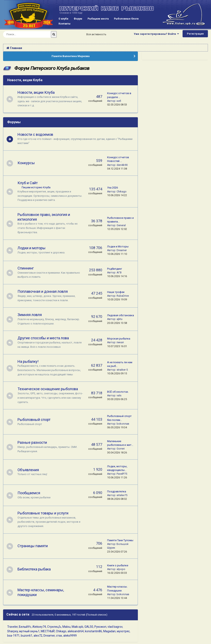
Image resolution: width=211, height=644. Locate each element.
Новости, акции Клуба (25, 80)
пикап (120, 342)
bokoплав (123, 424)
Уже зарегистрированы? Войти (156, 34)
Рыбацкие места (98, 19)
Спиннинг (28, 268)
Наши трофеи (116, 292)
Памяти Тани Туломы (120, 540)
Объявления (30, 470)
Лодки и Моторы (118, 246)
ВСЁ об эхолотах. (118, 392)
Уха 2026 (113, 188)
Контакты (64, 24)
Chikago (122, 191)
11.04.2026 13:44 (117, 598)
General (121, 225)
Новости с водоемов (37, 134)
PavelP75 (122, 474)
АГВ (119, 272)
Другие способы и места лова (45, 338)
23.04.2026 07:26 (117, 552)
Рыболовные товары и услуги (45, 513)
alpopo (121, 569)
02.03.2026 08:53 (117, 105)
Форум (78, 19)
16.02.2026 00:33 (117, 573)
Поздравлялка (117, 491)
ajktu (120, 319)
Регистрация (195, 34)
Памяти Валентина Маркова (71, 56)
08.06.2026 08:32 (117, 499)
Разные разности (34, 442)
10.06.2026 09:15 (117, 373)
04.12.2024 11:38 (117, 169)
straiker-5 (122, 370)
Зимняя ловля (32, 315)
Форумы (14, 122)
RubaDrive (123, 296)
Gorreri (121, 449)
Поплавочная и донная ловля (45, 291)
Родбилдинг (115, 269)
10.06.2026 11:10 (117, 254)
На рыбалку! (30, 361)
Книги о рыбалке (118, 565)
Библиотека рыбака (36, 569)
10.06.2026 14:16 (117, 276)
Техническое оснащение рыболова (50, 389)
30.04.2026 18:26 (117, 453)
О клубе (63, 19)
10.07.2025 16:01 (117, 346)
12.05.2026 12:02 (117, 229)
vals (119, 395)
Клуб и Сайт (29, 183)
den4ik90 (122, 165)
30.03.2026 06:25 (117, 399)
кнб (119, 101)
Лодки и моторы (33, 248)
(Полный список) (97, 615)
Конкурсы (28, 163)
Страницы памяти (35, 546)
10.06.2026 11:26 (117, 477)
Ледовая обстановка (121, 315)
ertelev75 (122, 495)
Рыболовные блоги (126, 19)
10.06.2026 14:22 (117, 195)
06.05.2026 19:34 (117, 427)
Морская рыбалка (119, 339)
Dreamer (122, 250)
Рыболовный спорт (36, 420)
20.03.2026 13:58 (117, 323)
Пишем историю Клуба (38, 187)
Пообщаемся (31, 493)
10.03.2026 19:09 (117, 299)
